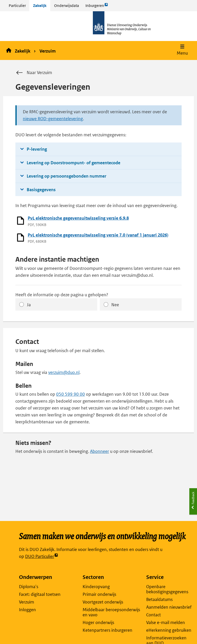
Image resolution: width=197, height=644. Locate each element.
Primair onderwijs (99, 594)
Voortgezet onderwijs (103, 602)
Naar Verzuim (34, 73)
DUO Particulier (42, 556)
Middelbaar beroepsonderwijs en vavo (111, 612)
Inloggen (27, 610)
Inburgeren (97, 7)
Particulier (17, 6)
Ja (29, 305)
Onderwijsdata (67, 6)
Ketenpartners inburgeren (107, 630)
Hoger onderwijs (98, 622)
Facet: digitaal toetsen (40, 594)
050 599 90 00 (71, 394)
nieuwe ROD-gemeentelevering (53, 119)
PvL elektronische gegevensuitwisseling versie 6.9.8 (78, 218)
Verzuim (48, 51)
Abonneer (100, 451)
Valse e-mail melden (166, 622)
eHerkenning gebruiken (169, 630)
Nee (115, 305)
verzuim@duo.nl (64, 372)
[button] (182, 50)
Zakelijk (40, 6)
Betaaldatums (159, 599)
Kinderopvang (96, 587)
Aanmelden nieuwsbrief (169, 607)
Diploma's (29, 587)
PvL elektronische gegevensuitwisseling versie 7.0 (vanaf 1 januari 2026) (98, 235)
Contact (154, 615)
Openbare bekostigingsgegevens (167, 589)
